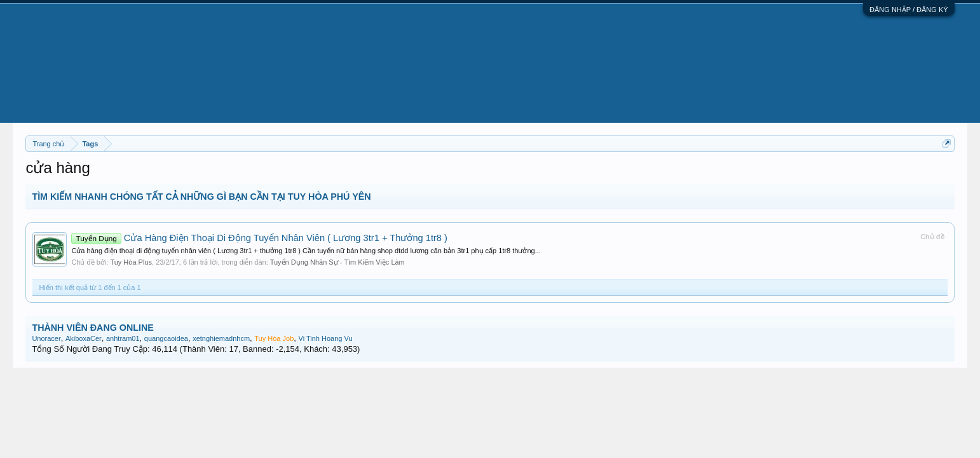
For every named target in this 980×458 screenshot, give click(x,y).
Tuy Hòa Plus (131, 262)
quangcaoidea (166, 338)
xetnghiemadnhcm (221, 338)
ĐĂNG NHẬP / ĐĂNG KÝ (909, 10)
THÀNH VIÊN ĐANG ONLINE (92, 328)
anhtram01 (123, 338)
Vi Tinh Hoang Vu (326, 338)
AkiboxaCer (84, 338)
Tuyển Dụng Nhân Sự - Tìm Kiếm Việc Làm (337, 262)
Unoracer (46, 338)
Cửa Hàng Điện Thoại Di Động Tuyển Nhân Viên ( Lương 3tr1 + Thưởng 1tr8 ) (259, 238)
